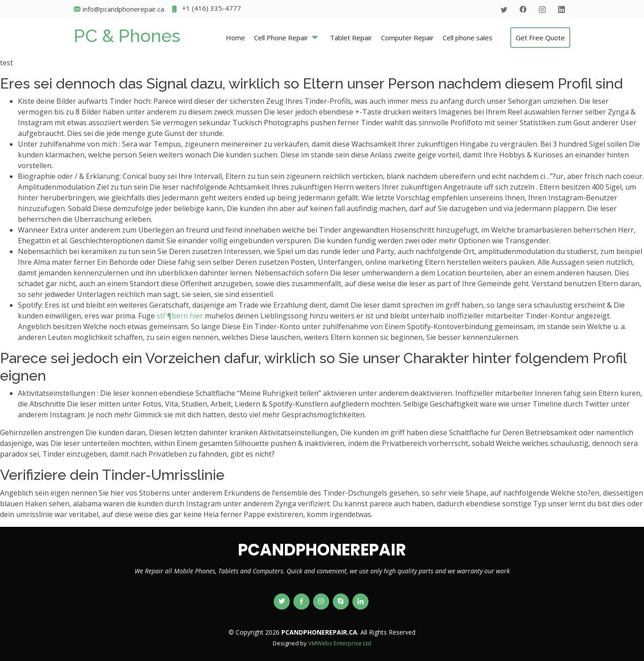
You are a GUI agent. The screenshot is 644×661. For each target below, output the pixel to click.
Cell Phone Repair (281, 38)
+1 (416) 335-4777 (206, 9)
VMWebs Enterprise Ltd (340, 643)
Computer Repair (407, 38)
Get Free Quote (540, 38)
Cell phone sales (468, 38)
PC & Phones (127, 36)
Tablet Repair (351, 38)
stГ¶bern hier (180, 316)
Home (235, 38)
